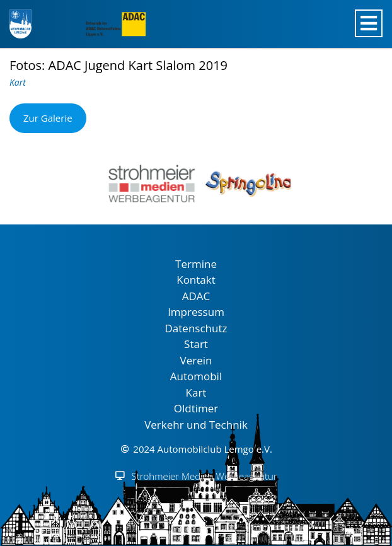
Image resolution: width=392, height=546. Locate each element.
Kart (18, 82)
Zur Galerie (48, 118)
